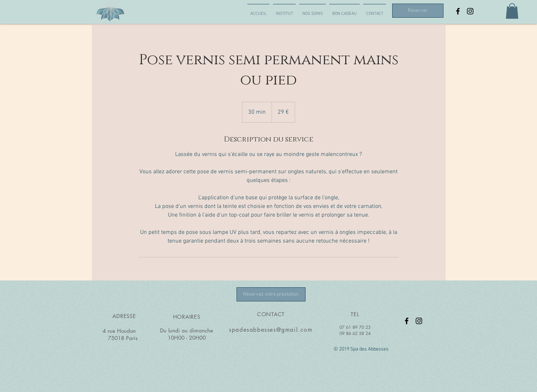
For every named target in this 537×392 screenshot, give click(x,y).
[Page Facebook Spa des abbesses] (458, 11)
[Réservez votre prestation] (271, 294)
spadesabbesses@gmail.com (271, 330)
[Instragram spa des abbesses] (470, 11)
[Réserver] (418, 11)
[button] (512, 11)
